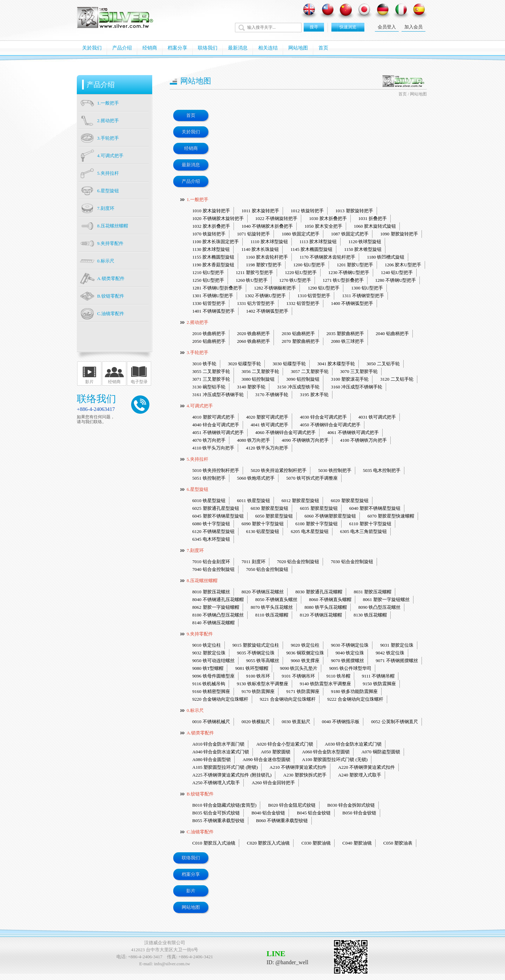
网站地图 (298, 48)
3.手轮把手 (197, 352)
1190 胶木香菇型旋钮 (213, 265)
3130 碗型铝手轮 (209, 387)
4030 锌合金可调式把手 (323, 417)
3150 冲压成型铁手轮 (298, 387)
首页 (323, 48)
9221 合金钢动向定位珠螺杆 (288, 699)
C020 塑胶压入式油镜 (268, 843)
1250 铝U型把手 (208, 280)
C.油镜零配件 (200, 832)
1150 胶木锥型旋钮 (363, 249)
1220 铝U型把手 (301, 272)
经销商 (150, 48)
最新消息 (238, 48)
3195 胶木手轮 (314, 395)
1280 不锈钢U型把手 (396, 280)
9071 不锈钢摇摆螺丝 (397, 661)
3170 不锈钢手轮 (272, 395)
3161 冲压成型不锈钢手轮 (218, 395)
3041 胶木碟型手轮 (336, 364)
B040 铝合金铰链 (268, 813)
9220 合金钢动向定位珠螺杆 (220, 699)
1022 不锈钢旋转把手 (276, 218)
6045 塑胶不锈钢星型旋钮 (218, 516)
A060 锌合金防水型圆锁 (326, 752)
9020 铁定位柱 (305, 645)
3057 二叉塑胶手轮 (309, 371)
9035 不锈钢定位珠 (256, 653)
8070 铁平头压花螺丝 (272, 607)
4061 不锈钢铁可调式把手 (353, 432)
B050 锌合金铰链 (359, 813)
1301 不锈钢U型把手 (213, 296)
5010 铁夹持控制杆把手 (216, 470)
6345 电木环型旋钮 (211, 539)
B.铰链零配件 (200, 794)
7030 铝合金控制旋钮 (352, 562)
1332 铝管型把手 (303, 303)
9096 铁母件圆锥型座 (213, 676)
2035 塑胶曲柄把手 (345, 334)
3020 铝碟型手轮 (244, 364)
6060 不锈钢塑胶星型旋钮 (330, 516)
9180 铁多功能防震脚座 (354, 691)
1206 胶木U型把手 (403, 265)
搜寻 (314, 27)
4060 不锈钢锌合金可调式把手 (285, 432)
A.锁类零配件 (200, 733)
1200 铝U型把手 (309, 265)
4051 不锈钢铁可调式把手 (218, 432)
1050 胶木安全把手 (323, 226)
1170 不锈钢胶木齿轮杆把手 (327, 257)
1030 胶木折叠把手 (328, 218)
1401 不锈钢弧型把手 (213, 311)
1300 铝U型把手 (367, 288)
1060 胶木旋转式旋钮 (375, 226)
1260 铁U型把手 (252, 280)
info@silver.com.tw (172, 964)
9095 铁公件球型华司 (350, 668)
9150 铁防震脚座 (379, 684)
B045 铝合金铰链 (314, 813)
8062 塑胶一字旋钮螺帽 (216, 607)
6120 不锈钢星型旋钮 (213, 531)
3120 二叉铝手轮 (397, 379)
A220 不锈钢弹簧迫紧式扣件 (366, 767)
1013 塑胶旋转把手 (354, 211)
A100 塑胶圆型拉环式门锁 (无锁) (335, 759)
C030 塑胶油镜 (316, 843)
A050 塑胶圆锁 (276, 752)
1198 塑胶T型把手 (264, 265)
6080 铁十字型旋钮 (211, 524)
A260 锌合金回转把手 (273, 783)
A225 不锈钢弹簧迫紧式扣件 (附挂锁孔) (232, 775)
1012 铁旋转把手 (307, 211)
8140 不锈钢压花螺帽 (213, 623)
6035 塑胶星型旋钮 (319, 508)
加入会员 (413, 27)
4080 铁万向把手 (254, 440)
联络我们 (208, 48)
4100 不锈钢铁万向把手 (363, 440)
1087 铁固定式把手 (350, 234)
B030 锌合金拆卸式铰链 (351, 805)
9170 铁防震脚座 (258, 691)
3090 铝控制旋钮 (303, 379)
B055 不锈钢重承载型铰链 (218, 821)
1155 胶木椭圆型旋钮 (213, 257)
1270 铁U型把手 (295, 280)
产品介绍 (122, 48)
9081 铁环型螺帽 (252, 668)
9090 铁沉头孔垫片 (299, 668)
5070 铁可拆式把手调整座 (312, 478)
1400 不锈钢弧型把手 (352, 303)
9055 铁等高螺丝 (263, 661)
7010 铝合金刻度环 (211, 562)
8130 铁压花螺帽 (370, 615)
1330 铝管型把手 (209, 303)
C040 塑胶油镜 (357, 843)
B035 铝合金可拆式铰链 (216, 813)
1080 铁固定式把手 (300, 234)
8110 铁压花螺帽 (272, 615)
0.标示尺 (195, 710)
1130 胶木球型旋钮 (211, 249)
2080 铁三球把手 (348, 341)
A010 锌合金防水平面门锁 (218, 744)
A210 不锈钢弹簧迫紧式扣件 (298, 767)
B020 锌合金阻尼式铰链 (292, 805)
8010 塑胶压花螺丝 (211, 592)
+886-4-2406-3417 (145, 957)
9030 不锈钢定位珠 (350, 645)
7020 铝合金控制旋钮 (298, 562)
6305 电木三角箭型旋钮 (363, 531)
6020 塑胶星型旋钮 (349, 501)
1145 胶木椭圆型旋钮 (311, 249)
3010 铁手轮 (204, 364)
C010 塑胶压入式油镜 (214, 843)
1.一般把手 (197, 199)
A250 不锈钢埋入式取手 (216, 783)
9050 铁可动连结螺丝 (213, 661)
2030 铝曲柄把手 (298, 334)
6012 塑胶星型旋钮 (300, 501)
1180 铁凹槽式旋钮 (386, 257)
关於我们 (92, 48)
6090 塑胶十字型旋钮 (263, 524)
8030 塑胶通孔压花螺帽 (319, 592)
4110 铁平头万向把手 (213, 448)
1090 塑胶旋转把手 (399, 234)
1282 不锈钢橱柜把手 (275, 288)
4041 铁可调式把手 (270, 425)
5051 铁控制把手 (209, 478)
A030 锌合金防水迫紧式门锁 (353, 744)
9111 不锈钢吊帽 (378, 676)
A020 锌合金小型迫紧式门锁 (285, 744)
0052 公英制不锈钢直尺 (394, 722)
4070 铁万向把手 (209, 440)
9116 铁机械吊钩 (209, 684)
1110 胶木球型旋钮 (269, 242)
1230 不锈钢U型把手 (349, 272)
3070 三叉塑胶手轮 (359, 371)
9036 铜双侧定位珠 (305, 653)
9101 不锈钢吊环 (298, 676)
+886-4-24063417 (96, 409)
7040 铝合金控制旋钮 (213, 569)
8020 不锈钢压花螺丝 (263, 592)
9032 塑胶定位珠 (209, 653)
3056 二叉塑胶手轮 (260, 371)
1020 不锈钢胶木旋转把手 (218, 218)
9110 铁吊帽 (338, 676)
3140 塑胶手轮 (251, 387)
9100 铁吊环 (258, 676)
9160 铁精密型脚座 (211, 691)
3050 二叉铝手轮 (383, 364)
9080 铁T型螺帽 (208, 668)
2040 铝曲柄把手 (392, 334)
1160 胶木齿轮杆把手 (267, 257)
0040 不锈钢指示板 (341, 722)
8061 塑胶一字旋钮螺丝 (386, 599)
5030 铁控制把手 (335, 470)
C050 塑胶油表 (398, 843)
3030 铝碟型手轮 (289, 364)
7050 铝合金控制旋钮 (267, 569)
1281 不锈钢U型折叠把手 (217, 288)
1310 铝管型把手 (314, 296)
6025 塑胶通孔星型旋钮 (216, 508)
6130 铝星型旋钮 (263, 531)
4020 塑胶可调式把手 (267, 417)
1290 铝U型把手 (324, 288)
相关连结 (268, 48)
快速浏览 (348, 27)
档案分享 (177, 48)
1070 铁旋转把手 (209, 234)
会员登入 (387, 27)
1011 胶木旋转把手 (260, 211)
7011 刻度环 (254, 562)
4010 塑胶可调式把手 (213, 417)
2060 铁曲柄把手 (254, 341)
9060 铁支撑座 (305, 661)
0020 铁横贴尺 (256, 722)
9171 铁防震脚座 (303, 691)
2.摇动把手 (197, 322)
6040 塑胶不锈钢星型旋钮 (375, 508)
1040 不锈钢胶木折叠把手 (267, 226)
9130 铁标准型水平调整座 (262, 684)
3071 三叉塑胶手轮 (211, 379)
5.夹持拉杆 (197, 459)
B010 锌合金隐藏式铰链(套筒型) (224, 805)
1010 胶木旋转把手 (211, 211)
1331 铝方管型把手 (256, 303)
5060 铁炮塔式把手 (256, 478)
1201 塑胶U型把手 (355, 265)
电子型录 (139, 382)
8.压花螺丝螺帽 (202, 581)
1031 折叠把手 (373, 218)
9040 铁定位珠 (350, 653)
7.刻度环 (195, 550)
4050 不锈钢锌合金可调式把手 (330, 425)
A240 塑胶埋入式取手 (360, 775)
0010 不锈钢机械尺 (211, 722)
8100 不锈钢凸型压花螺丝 (218, 615)
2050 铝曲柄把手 (209, 341)
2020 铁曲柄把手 (254, 334)
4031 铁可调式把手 (377, 417)
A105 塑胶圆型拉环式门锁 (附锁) (225, 767)
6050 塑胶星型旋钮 (274, 516)
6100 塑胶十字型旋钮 (316, 524)
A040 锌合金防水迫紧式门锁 (221, 752)
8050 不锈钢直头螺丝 (276, 599)
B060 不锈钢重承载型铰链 (282, 821)
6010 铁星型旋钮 (209, 501)
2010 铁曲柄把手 (209, 334)
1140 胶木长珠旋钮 (260, 249)
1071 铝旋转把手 (254, 234)
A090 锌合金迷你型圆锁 (267, 759)
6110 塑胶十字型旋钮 (370, 524)
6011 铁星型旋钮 (254, 501)
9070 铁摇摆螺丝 (348, 661)
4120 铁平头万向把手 (267, 448)
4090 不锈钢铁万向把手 (305, 440)
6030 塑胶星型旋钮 (270, 508)
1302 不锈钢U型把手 (265, 296)
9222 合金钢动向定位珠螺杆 (355, 699)
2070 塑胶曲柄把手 (300, 341)
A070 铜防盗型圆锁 (381, 752)
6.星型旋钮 (197, 489)
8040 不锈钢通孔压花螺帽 (218, 599)
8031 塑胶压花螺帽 (373, 592)
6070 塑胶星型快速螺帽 (391, 516)
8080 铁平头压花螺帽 (325, 607)
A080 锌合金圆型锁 (211, 759)
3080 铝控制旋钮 (258, 379)
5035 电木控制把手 (382, 470)
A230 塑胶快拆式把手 (305, 775)
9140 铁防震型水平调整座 (325, 684)
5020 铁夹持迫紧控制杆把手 (279, 470)
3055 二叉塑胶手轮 (211, 371)
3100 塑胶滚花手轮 (350, 379)
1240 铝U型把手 (397, 272)
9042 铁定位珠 (390, 653)
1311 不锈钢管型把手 (363, 296)
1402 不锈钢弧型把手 (267, 311)
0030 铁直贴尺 (296, 722)
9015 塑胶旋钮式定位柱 (256, 645)
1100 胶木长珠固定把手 (216, 242)
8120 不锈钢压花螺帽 (321, 615)
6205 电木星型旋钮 (309, 531)
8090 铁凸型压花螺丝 (379, 607)
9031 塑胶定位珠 (397, 645)
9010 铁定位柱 (206, 645)
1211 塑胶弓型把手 (254, 272)
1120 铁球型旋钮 (365, 242)
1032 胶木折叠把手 (211, 226)
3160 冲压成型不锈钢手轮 (357, 387)
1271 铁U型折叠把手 (343, 280)
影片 (89, 382)
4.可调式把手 (200, 406)
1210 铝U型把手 (208, 272)
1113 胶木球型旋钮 (318, 242)
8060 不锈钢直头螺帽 (330, 599)
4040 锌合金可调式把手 (216, 425)
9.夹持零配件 (200, 634)
